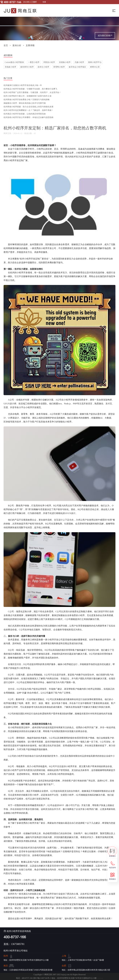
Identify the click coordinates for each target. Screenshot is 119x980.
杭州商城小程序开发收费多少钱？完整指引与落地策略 (27, 100)
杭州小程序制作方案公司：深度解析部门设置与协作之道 (28, 96)
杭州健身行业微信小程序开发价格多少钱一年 (23, 85)
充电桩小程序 (10, 67)
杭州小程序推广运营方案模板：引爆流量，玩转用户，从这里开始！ (32, 92)
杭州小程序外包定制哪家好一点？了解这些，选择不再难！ (28, 110)
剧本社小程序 (43, 67)
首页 (6, 45)
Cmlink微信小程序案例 (14, 62)
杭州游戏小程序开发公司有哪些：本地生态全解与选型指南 (28, 117)
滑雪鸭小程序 (59, 67)
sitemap (100, 978)
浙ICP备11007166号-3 (42, 978)
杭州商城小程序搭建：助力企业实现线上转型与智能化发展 (28, 107)
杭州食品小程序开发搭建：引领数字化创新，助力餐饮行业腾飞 (30, 89)
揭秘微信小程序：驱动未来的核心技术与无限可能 (25, 103)
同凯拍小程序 (49, 62)
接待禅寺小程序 (27, 67)
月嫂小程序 (79, 62)
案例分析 (17, 45)
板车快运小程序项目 (77, 67)
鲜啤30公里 (95, 67)
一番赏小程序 (34, 62)
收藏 (44, 2)
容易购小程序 (65, 62)
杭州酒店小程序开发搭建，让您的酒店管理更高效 (25, 114)
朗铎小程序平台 (95, 62)
